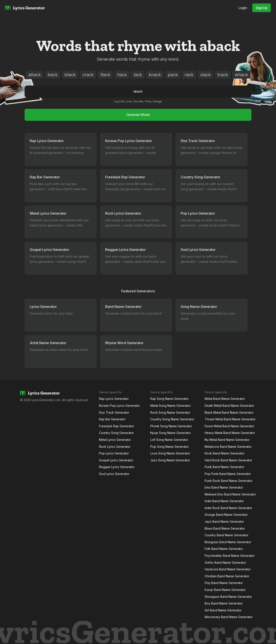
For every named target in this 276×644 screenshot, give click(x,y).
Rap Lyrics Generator (114, 399)
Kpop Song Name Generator (171, 433)
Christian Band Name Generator (227, 576)
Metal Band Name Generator (225, 399)
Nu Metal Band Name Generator (227, 440)
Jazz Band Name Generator (224, 521)
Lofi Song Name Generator (169, 440)
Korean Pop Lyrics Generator (119, 406)
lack (138, 75)
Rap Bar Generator (112, 419)
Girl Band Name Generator (223, 610)
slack (205, 75)
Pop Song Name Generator (170, 447)
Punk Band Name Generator (224, 467)
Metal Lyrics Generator (115, 440)
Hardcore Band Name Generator (228, 569)
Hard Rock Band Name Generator (228, 460)
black (70, 75)
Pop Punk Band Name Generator (228, 474)
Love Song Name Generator (170, 453)
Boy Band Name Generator (224, 603)
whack (241, 75)
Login (243, 8)
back (53, 75)
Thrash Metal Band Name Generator (230, 419)
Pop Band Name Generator (224, 583)
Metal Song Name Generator (171, 406)
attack (34, 75)
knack (155, 75)
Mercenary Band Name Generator (229, 617)
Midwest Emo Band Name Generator (230, 494)
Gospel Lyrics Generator (116, 460)
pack (173, 75)
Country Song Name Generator (172, 419)
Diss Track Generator (114, 412)
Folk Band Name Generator (224, 549)
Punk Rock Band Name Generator (229, 481)
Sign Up (262, 8)
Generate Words (138, 115)
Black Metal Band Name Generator (229, 412)
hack (122, 75)
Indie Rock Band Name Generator (228, 508)
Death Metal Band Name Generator (229, 406)
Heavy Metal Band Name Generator (230, 433)
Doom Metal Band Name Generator (229, 426)
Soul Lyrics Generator (114, 474)
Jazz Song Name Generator (170, 460)
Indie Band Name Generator (224, 501)
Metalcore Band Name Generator (228, 447)
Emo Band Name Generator (224, 487)
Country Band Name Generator (227, 535)
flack (105, 75)
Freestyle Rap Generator (117, 426)
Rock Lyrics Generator (115, 447)
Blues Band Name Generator (225, 528)
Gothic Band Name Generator (225, 563)
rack (189, 75)
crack (88, 75)
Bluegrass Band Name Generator (228, 542)
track (223, 75)
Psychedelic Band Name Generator (230, 556)
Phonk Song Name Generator (171, 426)
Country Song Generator (116, 433)
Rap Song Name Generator (169, 399)
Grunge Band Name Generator (226, 515)
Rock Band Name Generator (225, 453)
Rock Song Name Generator (170, 412)
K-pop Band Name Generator (225, 590)
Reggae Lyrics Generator (117, 467)
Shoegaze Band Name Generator (228, 597)
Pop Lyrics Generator (114, 453)
